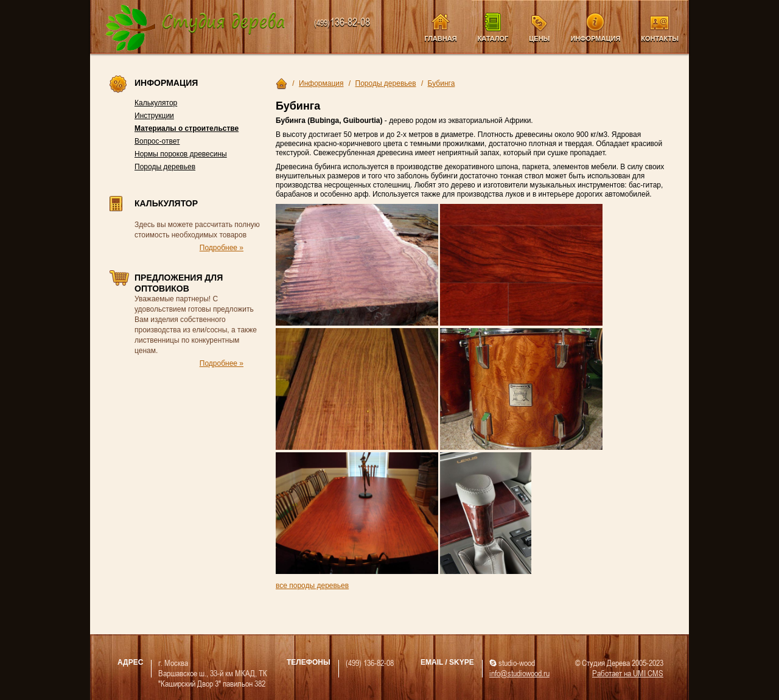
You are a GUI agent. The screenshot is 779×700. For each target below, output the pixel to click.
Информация (595, 38)
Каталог (493, 38)
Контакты (660, 38)
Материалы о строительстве (187, 128)
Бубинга (442, 83)
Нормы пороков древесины (181, 154)
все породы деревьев (312, 586)
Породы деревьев (165, 167)
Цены (539, 38)
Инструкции (154, 116)
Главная (440, 38)
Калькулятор (156, 103)
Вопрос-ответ (157, 141)
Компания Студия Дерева (196, 28)
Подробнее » (222, 248)
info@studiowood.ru (519, 673)
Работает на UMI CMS (628, 673)
